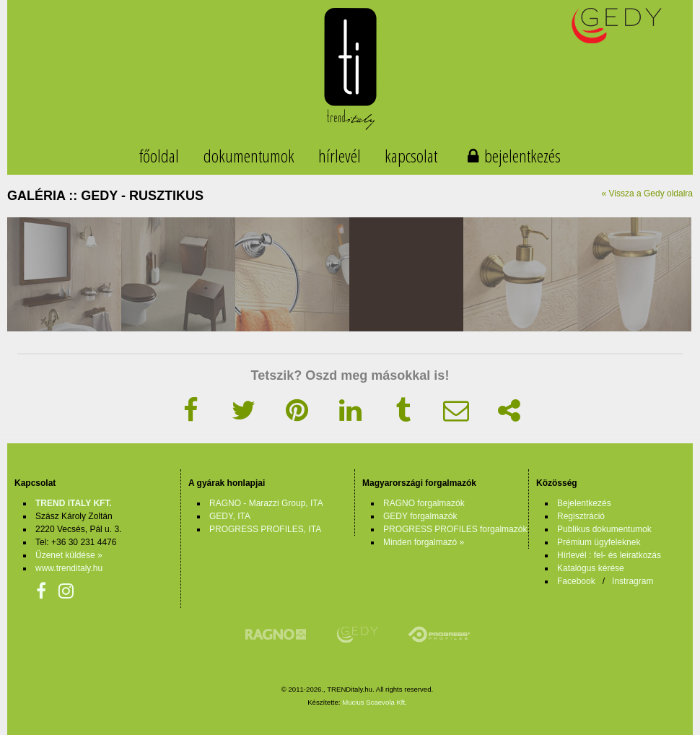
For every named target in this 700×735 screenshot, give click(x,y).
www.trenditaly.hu (69, 568)
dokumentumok (249, 156)
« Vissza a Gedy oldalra (647, 193)
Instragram (633, 581)
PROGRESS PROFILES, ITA (265, 529)
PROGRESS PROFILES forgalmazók (455, 529)
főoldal (159, 156)
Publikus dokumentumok (604, 529)
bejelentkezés (522, 156)
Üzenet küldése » (69, 555)
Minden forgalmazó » (424, 542)
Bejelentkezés (584, 503)
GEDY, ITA (230, 516)
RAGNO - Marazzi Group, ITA (266, 503)
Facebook (576, 581)
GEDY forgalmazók (420, 516)
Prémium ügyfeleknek (599, 542)
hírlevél (340, 156)
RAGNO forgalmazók (424, 503)
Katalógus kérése (591, 568)
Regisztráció (581, 516)
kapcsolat (411, 156)
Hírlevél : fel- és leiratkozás (609, 555)
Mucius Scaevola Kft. (375, 702)
